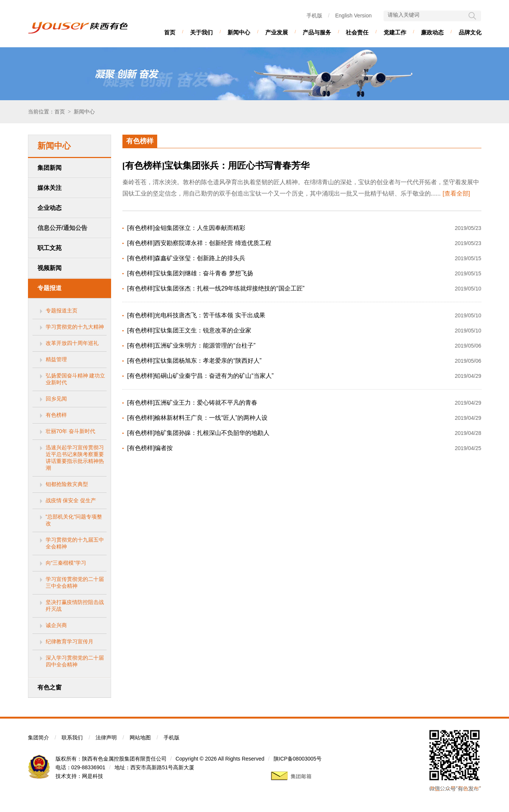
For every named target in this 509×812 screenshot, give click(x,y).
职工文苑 (50, 248)
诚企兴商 (56, 625)
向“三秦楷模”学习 (66, 563)
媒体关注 (50, 188)
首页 (170, 32)
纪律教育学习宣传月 (70, 641)
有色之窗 (50, 687)
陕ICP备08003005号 (298, 759)
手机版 (314, 16)
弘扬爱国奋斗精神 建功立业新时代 (76, 379)
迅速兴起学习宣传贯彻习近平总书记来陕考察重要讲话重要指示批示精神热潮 (75, 458)
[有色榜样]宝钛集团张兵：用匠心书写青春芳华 (216, 166)
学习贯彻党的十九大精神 (75, 327)
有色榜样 (56, 415)
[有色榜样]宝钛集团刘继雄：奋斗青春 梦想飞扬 (190, 273)
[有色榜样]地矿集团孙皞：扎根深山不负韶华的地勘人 (199, 433)
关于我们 (201, 32)
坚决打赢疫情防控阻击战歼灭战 (75, 606)
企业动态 (50, 208)
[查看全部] (456, 193)
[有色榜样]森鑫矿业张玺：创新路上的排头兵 (186, 258)
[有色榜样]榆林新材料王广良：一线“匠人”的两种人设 (198, 418)
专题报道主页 (62, 311)
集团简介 (39, 737)
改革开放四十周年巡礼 (72, 343)
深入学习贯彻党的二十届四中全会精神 (75, 661)
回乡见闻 (56, 399)
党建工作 (395, 32)
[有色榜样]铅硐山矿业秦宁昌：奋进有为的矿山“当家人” (201, 376)
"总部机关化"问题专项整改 (74, 520)
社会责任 (357, 32)
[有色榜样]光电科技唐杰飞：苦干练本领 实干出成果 (196, 315)
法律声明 (106, 737)
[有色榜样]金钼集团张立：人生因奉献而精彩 (186, 228)
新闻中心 (239, 32)
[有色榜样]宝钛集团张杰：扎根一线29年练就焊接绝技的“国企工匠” (216, 288)
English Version (354, 16)
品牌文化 (470, 32)
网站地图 (140, 737)
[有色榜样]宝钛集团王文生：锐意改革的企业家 (190, 330)
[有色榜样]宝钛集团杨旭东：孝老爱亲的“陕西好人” (195, 361)
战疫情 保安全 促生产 (71, 500)
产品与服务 (317, 32)
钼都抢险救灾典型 (67, 484)
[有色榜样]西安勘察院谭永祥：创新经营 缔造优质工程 (199, 243)
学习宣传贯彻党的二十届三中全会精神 (75, 582)
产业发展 (277, 32)
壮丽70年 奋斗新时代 (70, 431)
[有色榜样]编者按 (150, 448)
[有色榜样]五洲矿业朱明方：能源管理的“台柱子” (192, 345)
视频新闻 (50, 268)
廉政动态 (432, 32)
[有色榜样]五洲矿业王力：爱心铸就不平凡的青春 (193, 403)
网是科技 (93, 776)
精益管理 (56, 359)
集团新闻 (50, 168)
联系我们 (72, 737)
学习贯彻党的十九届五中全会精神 (75, 543)
